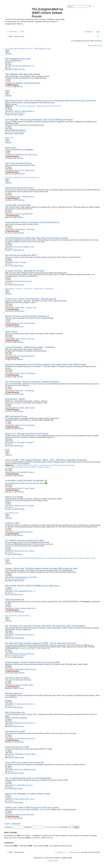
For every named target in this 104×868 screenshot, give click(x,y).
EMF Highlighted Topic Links (18, 59)
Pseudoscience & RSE (15, 731)
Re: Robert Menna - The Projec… (24, 230)
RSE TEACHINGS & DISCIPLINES (17, 616)
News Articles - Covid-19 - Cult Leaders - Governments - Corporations (29, 289)
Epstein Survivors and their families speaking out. (27, 316)
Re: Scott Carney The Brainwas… (24, 373)
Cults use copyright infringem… (24, 472)
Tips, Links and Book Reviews (18, 163)
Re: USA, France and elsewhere (23, 425)
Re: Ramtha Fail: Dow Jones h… (24, 723)
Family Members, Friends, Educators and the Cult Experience (32, 222)
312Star (10, 283)
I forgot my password (52, 827)
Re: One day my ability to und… (24, 247)
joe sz (9, 68)
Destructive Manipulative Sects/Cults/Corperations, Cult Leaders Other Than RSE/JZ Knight (46, 365)
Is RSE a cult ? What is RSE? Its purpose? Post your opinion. (32, 808)
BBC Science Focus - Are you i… (24, 339)
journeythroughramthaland (16, 113)
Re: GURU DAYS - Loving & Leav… (25, 308)
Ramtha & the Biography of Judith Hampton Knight (28, 794)
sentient (69, 846)
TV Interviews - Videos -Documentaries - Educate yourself (31, 299)
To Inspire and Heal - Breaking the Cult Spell (25, 271)
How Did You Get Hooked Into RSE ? (21, 255)
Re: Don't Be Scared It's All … (23, 281)
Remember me (66, 827)
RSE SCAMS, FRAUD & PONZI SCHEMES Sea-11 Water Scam (32, 586)
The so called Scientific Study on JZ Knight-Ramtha (28, 778)
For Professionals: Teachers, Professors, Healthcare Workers (32, 382)
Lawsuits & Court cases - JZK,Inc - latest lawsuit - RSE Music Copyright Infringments (44, 465)
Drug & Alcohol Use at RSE (17, 747)
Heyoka (10, 264)
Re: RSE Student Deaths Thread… (24, 669)
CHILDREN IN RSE (12, 513)
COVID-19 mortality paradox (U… (24, 356)
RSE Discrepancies (14, 693)
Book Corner (9, 138)
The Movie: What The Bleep (17, 678)
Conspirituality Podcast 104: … (23, 532)
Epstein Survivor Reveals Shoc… (24, 323)
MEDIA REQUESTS (19, 130)
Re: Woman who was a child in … (24, 551)
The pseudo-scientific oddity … (23, 685)
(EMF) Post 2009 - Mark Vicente (23, 408)
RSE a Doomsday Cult (15, 712)
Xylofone (10, 249)
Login (7, 824)
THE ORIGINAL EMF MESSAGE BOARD (23, 74)
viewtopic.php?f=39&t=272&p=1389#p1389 (35, 649)
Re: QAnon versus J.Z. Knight (23, 506)
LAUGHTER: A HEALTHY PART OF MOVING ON (26, 481)
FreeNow (10, 725)
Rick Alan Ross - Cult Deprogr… (24, 391)
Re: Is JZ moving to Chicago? (23, 442)
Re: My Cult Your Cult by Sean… (24, 170)
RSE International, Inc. (15, 600)
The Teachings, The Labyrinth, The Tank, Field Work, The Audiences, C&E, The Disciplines (45, 626)
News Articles (11, 332)
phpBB (45, 858)
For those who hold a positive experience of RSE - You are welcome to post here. (41, 643)
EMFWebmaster (13, 85)
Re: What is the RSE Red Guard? (24, 770)
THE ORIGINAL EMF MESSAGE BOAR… (27, 83)
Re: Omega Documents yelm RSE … (25, 577)
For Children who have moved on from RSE (24, 540)
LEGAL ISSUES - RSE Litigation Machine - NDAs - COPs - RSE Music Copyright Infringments (46, 460)
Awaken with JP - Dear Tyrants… (24, 488)
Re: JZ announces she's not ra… (24, 704)
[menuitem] (21, 32)
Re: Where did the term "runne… (24, 799)
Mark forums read (95, 45)
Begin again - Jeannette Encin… (24, 197)
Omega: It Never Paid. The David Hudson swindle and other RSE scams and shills (41, 568)
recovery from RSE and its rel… (23, 66)
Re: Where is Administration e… (24, 111)
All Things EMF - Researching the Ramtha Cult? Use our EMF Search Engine (39, 120)
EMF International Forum (16, 416)
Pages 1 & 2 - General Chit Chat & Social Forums (27, 434)
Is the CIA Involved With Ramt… (24, 815)
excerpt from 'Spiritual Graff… (23, 214)
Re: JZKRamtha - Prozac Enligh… (24, 754)
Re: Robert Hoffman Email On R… (24, 608)
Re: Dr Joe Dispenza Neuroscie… (24, 739)
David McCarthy (13, 157)
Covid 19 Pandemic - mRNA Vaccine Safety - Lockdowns (30, 347)
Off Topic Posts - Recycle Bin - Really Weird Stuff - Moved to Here (37, 106)
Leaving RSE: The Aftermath (18, 205)
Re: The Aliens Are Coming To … (24, 635)
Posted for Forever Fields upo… (24, 654)
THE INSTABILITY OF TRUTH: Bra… (25, 155)
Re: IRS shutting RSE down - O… (24, 591)
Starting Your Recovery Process (19, 188)
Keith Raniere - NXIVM (15, 399)
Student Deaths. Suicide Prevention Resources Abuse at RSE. (32, 662)
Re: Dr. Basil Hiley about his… (23, 785)
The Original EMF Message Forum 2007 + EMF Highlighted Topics (28, 49)
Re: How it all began (19, 262)
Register (16, 824)
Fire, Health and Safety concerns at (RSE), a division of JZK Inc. (28, 467)
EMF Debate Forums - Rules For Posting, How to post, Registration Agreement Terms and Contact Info (50, 101)
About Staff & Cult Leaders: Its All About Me (25, 763)
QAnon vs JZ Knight (14, 497)
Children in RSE (12, 523)
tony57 (9, 636)
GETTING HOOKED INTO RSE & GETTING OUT (22, 178)
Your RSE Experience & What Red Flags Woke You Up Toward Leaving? (37, 238)
